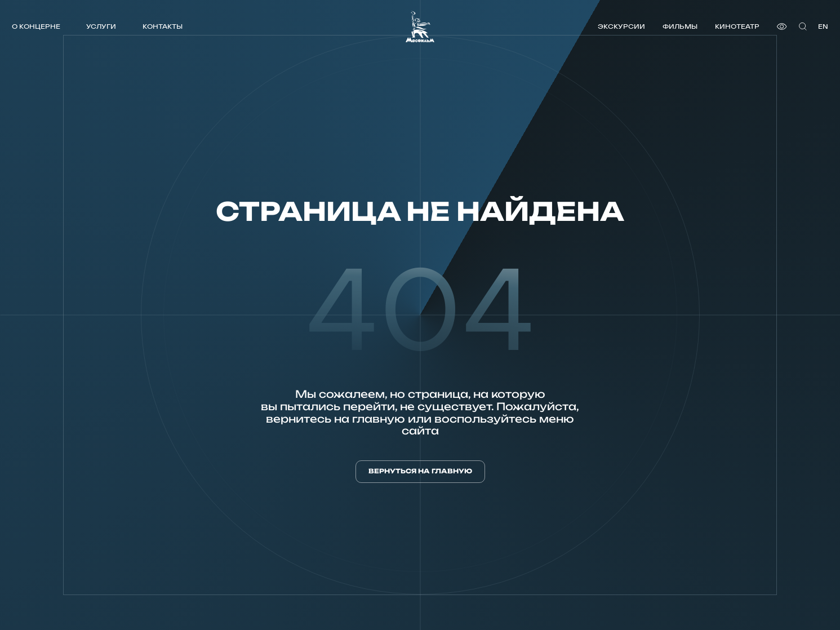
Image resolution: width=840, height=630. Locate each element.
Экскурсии (621, 26)
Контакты (163, 26)
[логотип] (420, 26)
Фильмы (680, 26)
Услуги (101, 26)
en (823, 26)
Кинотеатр (737, 26)
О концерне (36, 26)
